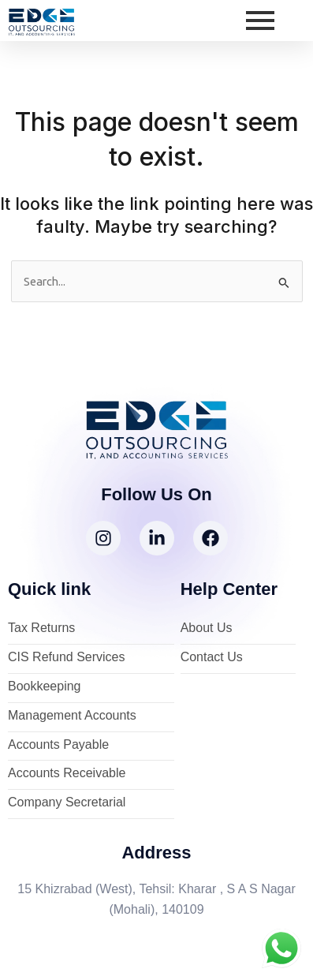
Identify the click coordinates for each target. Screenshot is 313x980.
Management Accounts (72, 716)
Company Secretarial (67, 803)
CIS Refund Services (67, 658)
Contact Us (212, 658)
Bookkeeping (45, 687)
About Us (207, 628)
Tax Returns (41, 628)
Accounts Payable (58, 745)
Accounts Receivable (67, 774)
